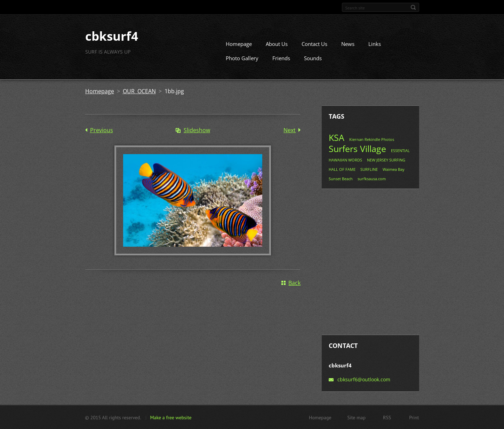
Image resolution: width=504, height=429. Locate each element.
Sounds (313, 58)
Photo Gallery (242, 58)
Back (294, 283)
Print (414, 417)
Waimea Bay (394, 169)
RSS (387, 417)
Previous (102, 130)
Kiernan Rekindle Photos (372, 139)
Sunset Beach (341, 179)
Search (413, 7)
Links (375, 44)
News (348, 44)
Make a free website (171, 417)
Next (290, 130)
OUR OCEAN (139, 91)
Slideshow (197, 130)
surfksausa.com (372, 179)
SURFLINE (369, 169)
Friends (281, 58)
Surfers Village (357, 149)
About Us (277, 44)
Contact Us (314, 44)
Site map (357, 417)
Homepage (239, 44)
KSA (337, 137)
